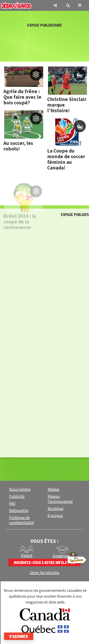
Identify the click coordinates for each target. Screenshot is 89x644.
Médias (53, 489)
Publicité (17, 497)
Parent (27, 556)
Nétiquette (19, 511)
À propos (55, 516)
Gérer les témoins (44, 573)
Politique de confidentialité (21, 520)
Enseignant (62, 556)
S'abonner (19, 636)
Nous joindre (20, 489)
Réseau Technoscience (60, 499)
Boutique (55, 509)
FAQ (12, 504)
